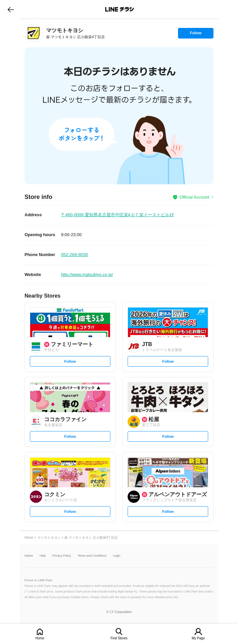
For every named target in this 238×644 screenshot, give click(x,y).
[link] (34, 33)
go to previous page (11, 9)
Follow (196, 35)
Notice (29, 556)
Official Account (194, 197)
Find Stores (119, 638)
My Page (198, 638)
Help (43, 556)
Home (40, 638)
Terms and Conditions (92, 556)
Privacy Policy (62, 556)
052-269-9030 (74, 255)
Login (117, 556)
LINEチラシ (119, 9)
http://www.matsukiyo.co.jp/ (87, 275)
